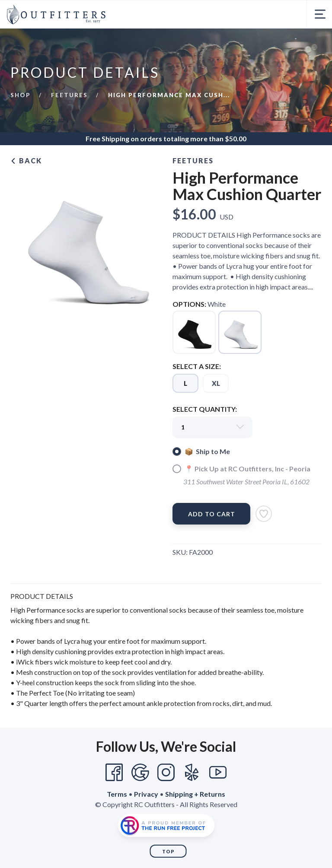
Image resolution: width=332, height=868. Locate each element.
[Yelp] (192, 773)
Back (26, 161)
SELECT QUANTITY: (205, 409)
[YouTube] (218, 773)
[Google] (140, 773)
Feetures (69, 95)
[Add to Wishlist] (264, 514)
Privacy (146, 794)
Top (168, 851)
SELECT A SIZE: (197, 366)
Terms (117, 794)
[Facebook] (114, 773)
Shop (21, 95)
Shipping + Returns (195, 794)
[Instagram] (166, 773)
